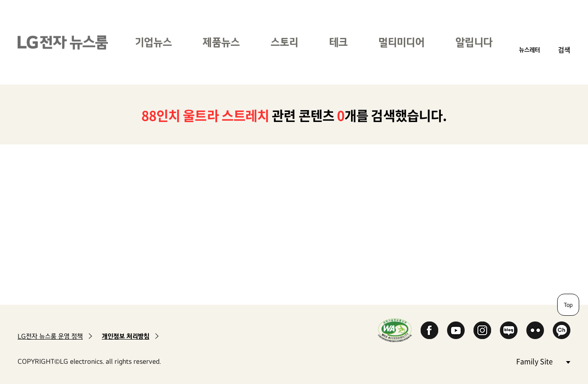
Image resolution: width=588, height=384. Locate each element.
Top (568, 305)
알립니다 (474, 42)
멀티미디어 (401, 42)
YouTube (456, 330)
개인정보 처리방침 (126, 336)
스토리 (284, 42)
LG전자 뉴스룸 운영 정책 (50, 336)
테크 (338, 42)
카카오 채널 (562, 330)
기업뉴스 (153, 42)
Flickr (535, 330)
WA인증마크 (395, 330)
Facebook (429, 330)
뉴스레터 (529, 50)
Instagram (482, 330)
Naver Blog (509, 330)
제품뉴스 (221, 42)
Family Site (543, 361)
